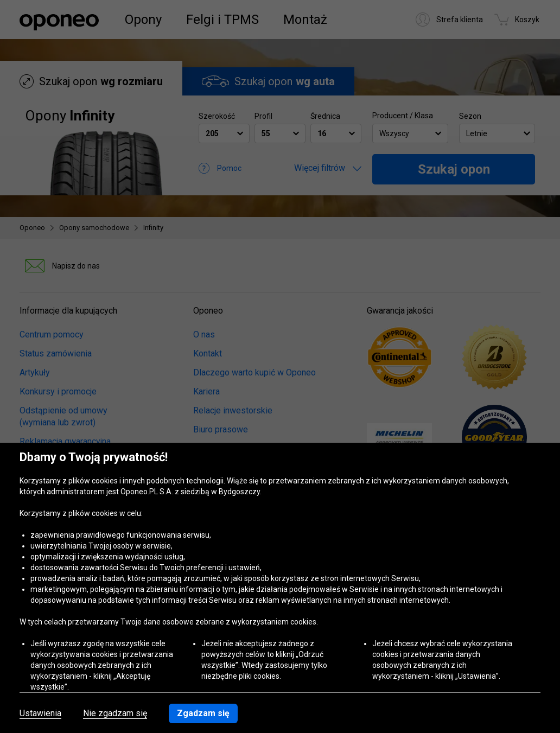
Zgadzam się (203, 713)
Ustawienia (40, 713)
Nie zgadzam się (115, 713)
